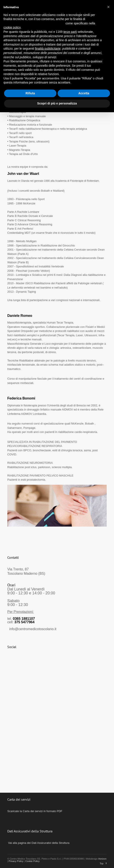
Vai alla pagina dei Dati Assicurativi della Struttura (38, 843)
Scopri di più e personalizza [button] (57, 103)
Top (102, 863)
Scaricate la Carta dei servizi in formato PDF (35, 811)
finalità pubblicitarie (48, 49)
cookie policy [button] (12, 27)
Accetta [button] (84, 93)
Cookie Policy (32, 861)
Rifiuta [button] (30, 93)
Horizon (102, 859)
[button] (108, 7)
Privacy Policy (16, 861)
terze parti (70, 32)
